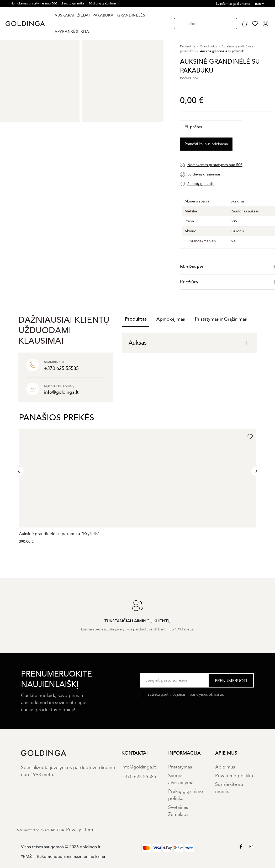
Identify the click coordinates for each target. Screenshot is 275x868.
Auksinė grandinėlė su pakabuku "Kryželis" (59, 534)
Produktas (136, 319)
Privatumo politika (234, 776)
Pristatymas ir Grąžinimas (221, 319)
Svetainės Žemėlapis (179, 811)
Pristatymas (180, 767)
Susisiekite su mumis (229, 788)
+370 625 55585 (139, 777)
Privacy (74, 830)
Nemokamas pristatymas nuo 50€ (34, 3)
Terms (90, 830)
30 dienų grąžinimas (103, 3)
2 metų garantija (73, 3)
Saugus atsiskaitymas (182, 779)
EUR (260, 4)
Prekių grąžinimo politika (186, 795)
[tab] (189, 343)
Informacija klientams (235, 4)
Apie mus (225, 767)
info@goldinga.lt (139, 767)
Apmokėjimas (171, 319)
